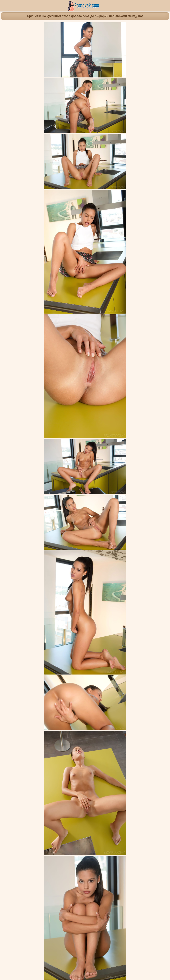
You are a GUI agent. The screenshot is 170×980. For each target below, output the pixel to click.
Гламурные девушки (103, 706)
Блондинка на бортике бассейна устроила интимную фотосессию (72, 899)
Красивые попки (85, 709)
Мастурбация (150, 706)
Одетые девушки (129, 706)
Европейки (130, 709)
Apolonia (91, 716)
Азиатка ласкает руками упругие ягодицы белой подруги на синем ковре (49, 734)
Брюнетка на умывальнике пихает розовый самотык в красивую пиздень (50, 817)
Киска (70, 709)
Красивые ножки (54, 709)
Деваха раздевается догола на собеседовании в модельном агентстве (99, 734)
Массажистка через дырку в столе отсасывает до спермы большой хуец (101, 858)
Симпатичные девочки (60, 706)
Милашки (82, 706)
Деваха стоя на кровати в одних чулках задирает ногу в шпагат (122, 899)
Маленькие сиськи (109, 709)
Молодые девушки (31, 706)
